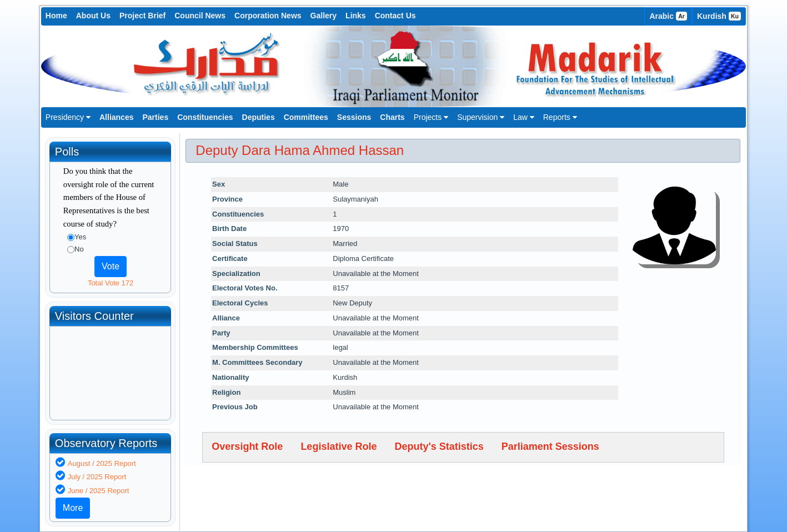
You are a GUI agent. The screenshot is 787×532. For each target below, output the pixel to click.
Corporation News (268, 16)
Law (524, 117)
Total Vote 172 (111, 283)
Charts (392, 117)
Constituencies (205, 117)
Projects (431, 117)
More (73, 508)
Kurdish (719, 16)
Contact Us (395, 16)
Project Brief (142, 16)
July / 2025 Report (97, 477)
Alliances (116, 117)
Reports (560, 117)
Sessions (354, 117)
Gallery (324, 16)
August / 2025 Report (102, 463)
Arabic (668, 16)
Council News (200, 16)
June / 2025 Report (99, 491)
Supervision (481, 117)
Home (56, 16)
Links (356, 16)
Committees (306, 117)
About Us (93, 16)
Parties (155, 117)
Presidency (68, 117)
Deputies (259, 117)
